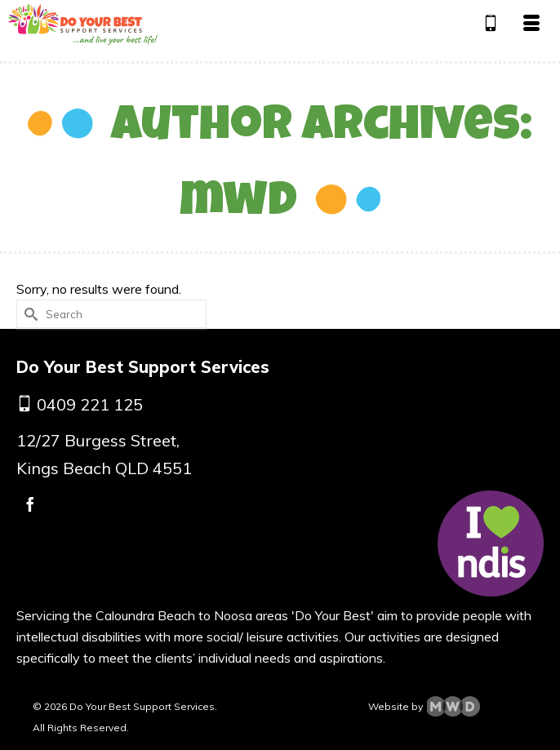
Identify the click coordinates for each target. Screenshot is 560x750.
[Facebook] (30, 504)
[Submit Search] (29, 314)
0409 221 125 (90, 404)
